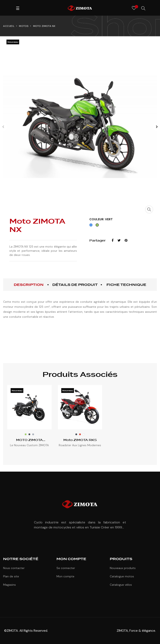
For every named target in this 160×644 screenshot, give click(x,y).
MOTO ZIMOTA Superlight (29, 440)
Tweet (119, 240)
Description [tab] (29, 285)
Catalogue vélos (121, 585)
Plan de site (11, 576)
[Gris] (33, 434)
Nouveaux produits (123, 568)
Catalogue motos (122, 576)
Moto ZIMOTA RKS (80, 440)
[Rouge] (80, 434)
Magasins (9, 585)
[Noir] (29, 434)
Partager (113, 240)
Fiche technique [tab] (126, 285)
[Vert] (98, 226)
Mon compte (65, 576)
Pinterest (126, 240)
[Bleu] (91, 226)
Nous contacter (14, 568)
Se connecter (66, 568)
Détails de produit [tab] (75, 285)
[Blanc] (84, 434)
